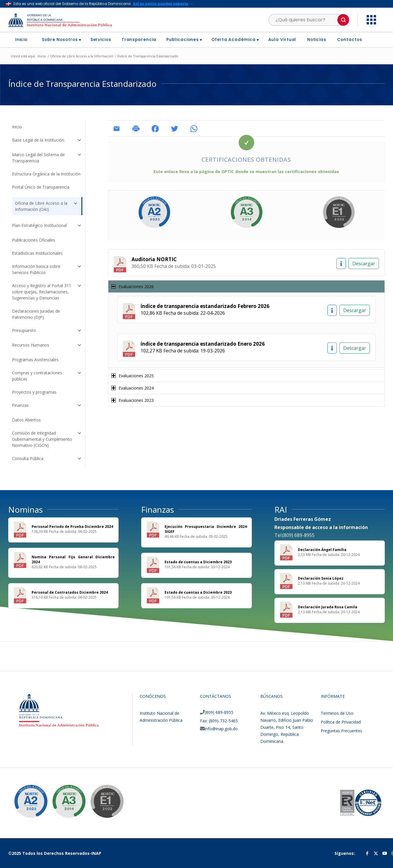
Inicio (17, 127)
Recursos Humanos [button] (47, 346)
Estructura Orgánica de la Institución (46, 174)
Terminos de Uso (337, 713)
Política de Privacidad (341, 722)
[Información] (341, 263)
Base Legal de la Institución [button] (47, 141)
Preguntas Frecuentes (341, 731)
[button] (343, 20)
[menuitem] (24, 40)
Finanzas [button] (47, 406)
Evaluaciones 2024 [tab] (133, 388)
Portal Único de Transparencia (41, 187)
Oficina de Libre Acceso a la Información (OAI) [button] (47, 206)
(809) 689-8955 (219, 712)
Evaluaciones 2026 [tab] (133, 286)
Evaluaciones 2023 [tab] (133, 400)
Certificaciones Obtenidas (246, 160)
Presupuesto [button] (47, 331)
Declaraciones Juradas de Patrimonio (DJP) (36, 314)
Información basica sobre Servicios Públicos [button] (47, 269)
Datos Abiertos (26, 420)
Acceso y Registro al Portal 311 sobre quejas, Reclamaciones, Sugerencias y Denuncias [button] (47, 292)
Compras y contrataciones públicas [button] (47, 376)
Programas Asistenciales (35, 360)
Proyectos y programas (34, 392)
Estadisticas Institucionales (37, 253)
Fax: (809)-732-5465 (219, 721)
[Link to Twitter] (376, 853)
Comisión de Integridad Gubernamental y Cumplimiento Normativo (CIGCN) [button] (47, 439)
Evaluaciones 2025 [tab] (133, 376)
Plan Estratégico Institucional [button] (47, 226)
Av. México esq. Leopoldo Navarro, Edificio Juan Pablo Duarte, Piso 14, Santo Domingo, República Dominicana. (287, 727)
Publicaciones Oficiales (34, 240)
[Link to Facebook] (367, 853)
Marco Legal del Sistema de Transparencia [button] (47, 158)
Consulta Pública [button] (47, 459)
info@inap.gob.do (221, 729)
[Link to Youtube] (385, 853)
